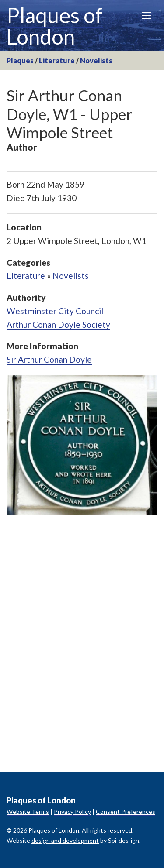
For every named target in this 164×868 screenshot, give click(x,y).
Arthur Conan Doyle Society (58, 324)
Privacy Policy (72, 811)
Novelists (96, 60)
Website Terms (28, 811)
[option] (82, 445)
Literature (57, 60)
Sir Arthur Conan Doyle (49, 359)
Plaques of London (55, 26)
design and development (65, 840)
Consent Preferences (126, 811)
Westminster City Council (55, 311)
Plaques (20, 60)
